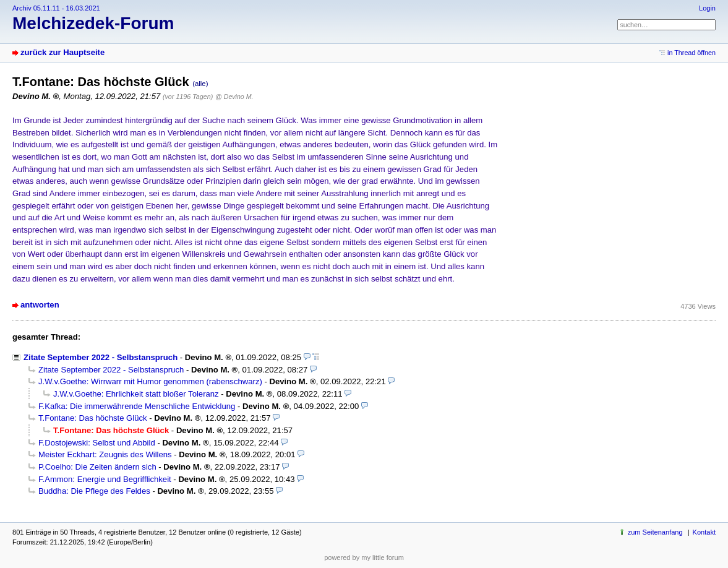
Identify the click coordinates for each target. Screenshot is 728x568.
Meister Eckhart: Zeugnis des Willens (105, 454)
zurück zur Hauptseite (62, 52)
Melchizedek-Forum (93, 23)
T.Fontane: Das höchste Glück (93, 418)
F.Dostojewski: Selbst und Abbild (97, 443)
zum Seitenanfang (655, 532)
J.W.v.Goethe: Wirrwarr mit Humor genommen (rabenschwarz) (150, 381)
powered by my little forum (364, 557)
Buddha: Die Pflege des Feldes (94, 491)
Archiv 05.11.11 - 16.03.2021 (56, 8)
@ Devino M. (234, 97)
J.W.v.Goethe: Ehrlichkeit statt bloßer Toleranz (136, 394)
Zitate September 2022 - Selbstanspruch (101, 357)
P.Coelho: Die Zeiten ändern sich (97, 467)
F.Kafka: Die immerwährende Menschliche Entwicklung (137, 406)
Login (707, 8)
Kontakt (704, 532)
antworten (40, 305)
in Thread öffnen (692, 53)
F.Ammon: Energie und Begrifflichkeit (105, 479)
